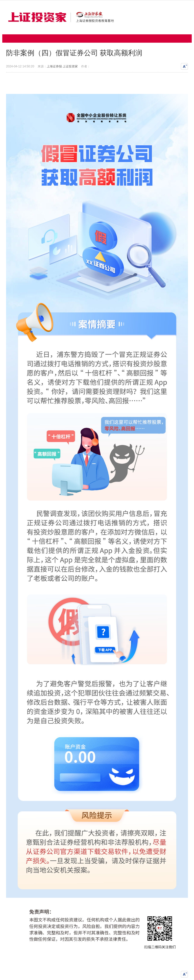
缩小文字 (184, 66)
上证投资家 (70, 66)
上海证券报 (54, 66)
